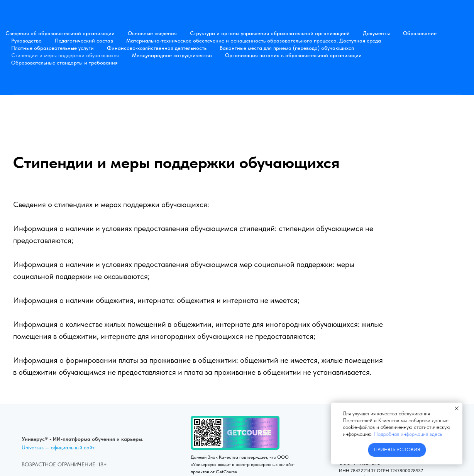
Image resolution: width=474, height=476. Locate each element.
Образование (420, 33)
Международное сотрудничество (172, 55)
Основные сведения (152, 33)
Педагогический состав (84, 41)
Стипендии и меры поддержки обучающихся (65, 55)
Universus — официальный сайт (58, 447)
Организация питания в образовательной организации (293, 55)
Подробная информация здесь (408, 434)
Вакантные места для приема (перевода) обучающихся (287, 48)
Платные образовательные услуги (52, 48)
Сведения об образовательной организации (60, 33)
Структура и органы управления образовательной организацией (270, 33)
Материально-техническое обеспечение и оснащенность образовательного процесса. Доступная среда (254, 41)
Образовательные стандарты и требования (64, 63)
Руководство (26, 41)
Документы (376, 33)
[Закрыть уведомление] (457, 408)
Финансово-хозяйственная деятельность (157, 48)
